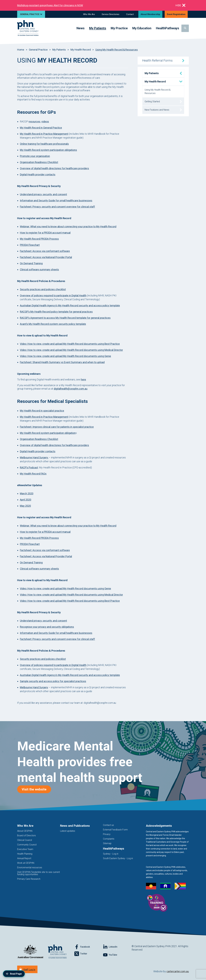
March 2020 (27, 493)
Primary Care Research (29, 879)
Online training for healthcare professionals (44, 144)
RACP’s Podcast (29, 467)
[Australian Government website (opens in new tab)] (30, 952)
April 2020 (26, 500)
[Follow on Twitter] (89, 954)
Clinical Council (25, 840)
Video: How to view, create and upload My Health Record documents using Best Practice (70, 344)
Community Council (27, 845)
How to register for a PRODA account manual (45, 233)
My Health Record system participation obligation (48, 433)
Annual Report (24, 858)
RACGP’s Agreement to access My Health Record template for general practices (65, 318)
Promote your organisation (35, 156)
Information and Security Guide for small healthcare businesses (56, 200)
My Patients (59, 50)
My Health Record (81, 50)
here (83, 379)
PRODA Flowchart (30, 245)
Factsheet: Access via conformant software (45, 251)
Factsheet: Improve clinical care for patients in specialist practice (57, 427)
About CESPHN (25, 831)
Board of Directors (26, 835)
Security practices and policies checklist (43, 289)
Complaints (109, 839)
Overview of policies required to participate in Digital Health (53, 295)
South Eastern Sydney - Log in (118, 858)
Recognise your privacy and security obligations (47, 627)
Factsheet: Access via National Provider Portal (46, 257)
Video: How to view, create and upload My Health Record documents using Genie (65, 356)
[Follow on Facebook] (89, 947)
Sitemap (107, 843)
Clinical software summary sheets (39, 269)
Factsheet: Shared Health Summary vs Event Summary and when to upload (62, 362)
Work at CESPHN (26, 863)
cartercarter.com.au (178, 971)
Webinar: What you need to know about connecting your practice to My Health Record (68, 226)
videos (45, 121)
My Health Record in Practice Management (44, 134)
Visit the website (36, 789)
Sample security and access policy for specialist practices (53, 681)
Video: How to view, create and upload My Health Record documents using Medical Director (71, 350)
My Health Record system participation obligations (48, 150)
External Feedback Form (115, 830)
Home (21, 50)
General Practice (38, 50)
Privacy (107, 834)
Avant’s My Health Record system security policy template (53, 324)
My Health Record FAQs (33, 474)
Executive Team (25, 849)
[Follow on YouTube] (117, 955)
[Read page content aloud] (14, 974)
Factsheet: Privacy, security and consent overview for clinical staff (57, 207)
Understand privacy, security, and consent (43, 194)
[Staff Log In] (27, 969)
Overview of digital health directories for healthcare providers (54, 168)
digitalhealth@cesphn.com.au (71, 389)
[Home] (28, 28)
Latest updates (68, 831)
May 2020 (25, 506)
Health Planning (25, 854)
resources (34, 121)
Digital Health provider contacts (38, 174)
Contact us (108, 825)
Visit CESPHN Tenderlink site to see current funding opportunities (38, 873)
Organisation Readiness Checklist (39, 162)
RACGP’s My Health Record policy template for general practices (56, 312)
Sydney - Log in (111, 854)
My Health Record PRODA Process (39, 239)
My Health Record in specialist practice (42, 411)
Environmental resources (30, 867)
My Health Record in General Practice (41, 128)
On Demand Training (31, 263)
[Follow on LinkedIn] (117, 947)
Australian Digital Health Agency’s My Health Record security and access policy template (70, 305)
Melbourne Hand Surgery (34, 457)
